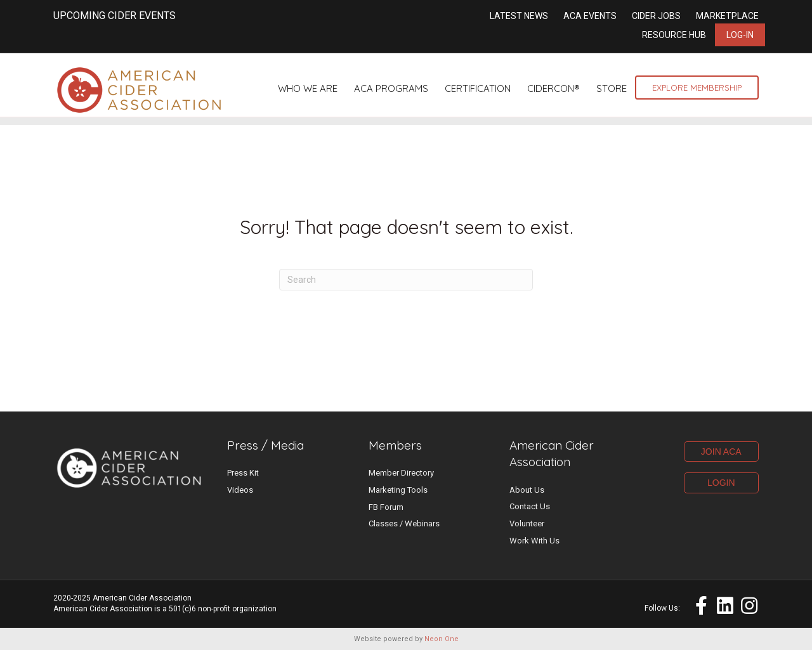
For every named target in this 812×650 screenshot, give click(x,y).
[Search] (406, 280)
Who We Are (308, 88)
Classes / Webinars (404, 523)
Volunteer (527, 523)
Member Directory (401, 473)
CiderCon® (553, 88)
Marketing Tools (398, 490)
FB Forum (386, 507)
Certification (478, 88)
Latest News (519, 16)
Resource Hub (674, 35)
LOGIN (721, 483)
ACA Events (590, 16)
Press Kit (243, 473)
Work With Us (534, 541)
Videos (240, 490)
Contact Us (530, 506)
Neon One (442, 639)
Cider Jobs (656, 16)
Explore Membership (697, 88)
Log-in (740, 35)
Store (612, 88)
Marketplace (727, 16)
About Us (527, 490)
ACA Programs (391, 88)
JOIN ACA (721, 452)
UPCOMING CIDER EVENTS (115, 16)
